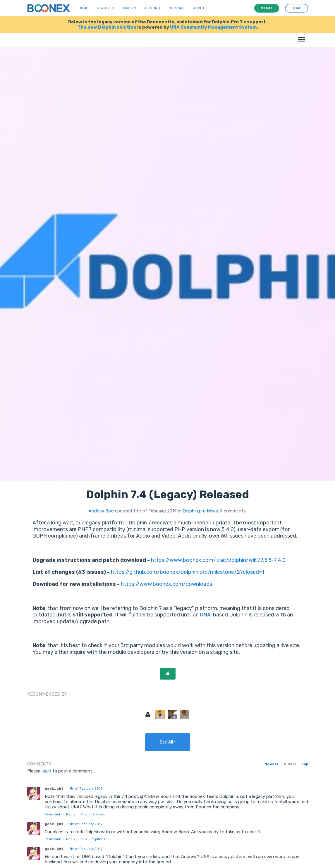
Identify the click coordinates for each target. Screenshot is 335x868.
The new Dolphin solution (107, 27)
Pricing (130, 8)
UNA (205, 615)
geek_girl (54, 789)
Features (105, 8)
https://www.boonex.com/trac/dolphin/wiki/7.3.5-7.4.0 (218, 560)
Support (177, 8)
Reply (71, 814)
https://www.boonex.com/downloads (166, 584)
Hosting (153, 8)
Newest (272, 764)
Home (83, 8)
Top (305, 764)
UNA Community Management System (213, 27)
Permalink (53, 814)
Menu (301, 36)
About (199, 8)
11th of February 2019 (85, 789)
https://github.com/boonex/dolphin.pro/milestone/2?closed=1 (188, 572)
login (46, 771)
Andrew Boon (102, 511)
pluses (98, 814)
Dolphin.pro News (200, 511)
